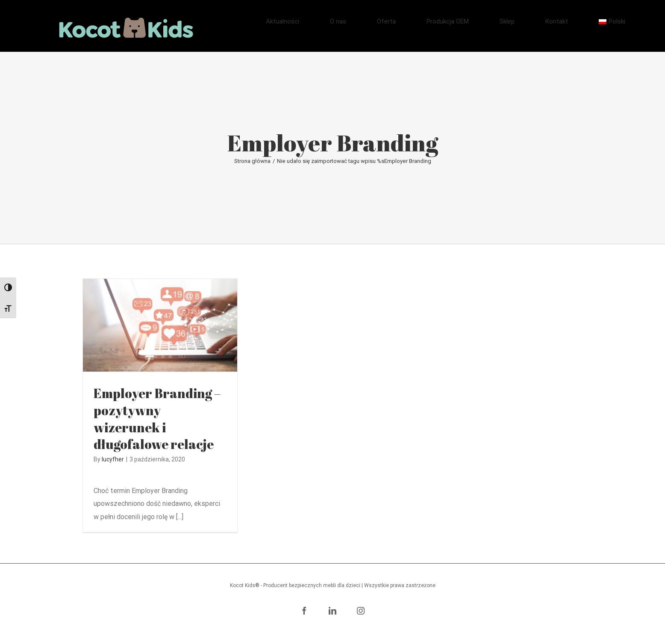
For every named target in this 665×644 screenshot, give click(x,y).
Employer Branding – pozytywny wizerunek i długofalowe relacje (157, 419)
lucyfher (113, 459)
